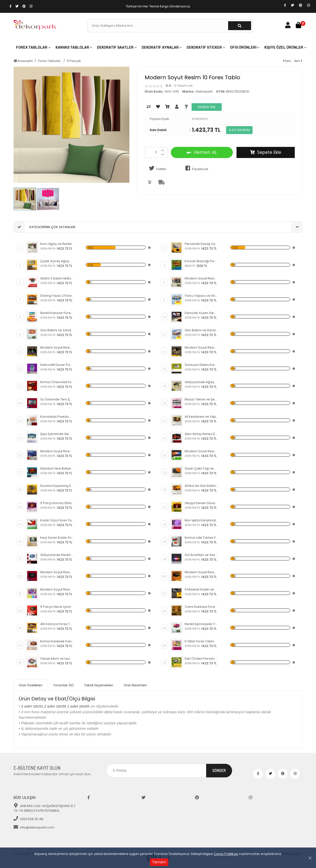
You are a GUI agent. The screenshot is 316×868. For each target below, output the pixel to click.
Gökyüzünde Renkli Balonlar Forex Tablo (57, 555)
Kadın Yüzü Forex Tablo (57, 520)
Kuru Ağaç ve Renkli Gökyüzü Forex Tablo (57, 244)
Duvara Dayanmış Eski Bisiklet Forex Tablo (57, 486)
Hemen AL (202, 152)
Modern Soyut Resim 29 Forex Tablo (202, 572)
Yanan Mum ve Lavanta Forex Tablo (57, 659)
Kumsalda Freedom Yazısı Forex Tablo (57, 417)
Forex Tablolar (50, 61)
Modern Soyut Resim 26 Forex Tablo (202, 347)
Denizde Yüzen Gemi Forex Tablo (202, 313)
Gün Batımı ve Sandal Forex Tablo (57, 330)
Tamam (159, 862)
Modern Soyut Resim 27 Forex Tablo (57, 347)
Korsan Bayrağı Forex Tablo (202, 261)
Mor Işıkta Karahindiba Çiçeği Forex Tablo (202, 520)
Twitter (157, 168)
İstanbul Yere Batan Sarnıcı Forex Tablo (57, 468)
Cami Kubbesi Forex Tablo (202, 607)
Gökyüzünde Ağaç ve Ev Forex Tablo (202, 382)
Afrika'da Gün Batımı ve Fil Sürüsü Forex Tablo (202, 486)
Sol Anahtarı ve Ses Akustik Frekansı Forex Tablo (202, 555)
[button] (33, 48)
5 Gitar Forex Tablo (199, 641)
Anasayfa (23, 61)
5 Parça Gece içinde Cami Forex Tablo (57, 607)
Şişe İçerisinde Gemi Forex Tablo (57, 434)
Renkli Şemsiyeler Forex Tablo (202, 624)
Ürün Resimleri (135, 685)
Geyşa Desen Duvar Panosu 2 (202, 503)
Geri (287, 61)
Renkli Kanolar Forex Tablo (57, 313)
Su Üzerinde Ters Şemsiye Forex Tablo (57, 399)
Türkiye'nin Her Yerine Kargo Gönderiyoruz (158, 6)
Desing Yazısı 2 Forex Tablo (57, 296)
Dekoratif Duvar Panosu (57, 365)
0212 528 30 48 (28, 819)
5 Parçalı (74, 61)
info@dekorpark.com (34, 827)
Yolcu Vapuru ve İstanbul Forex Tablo (202, 296)
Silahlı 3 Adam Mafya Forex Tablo (57, 278)
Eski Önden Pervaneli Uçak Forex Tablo (202, 659)
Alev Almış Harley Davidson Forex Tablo (202, 434)
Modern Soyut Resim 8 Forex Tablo (202, 451)
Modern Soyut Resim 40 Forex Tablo (202, 278)
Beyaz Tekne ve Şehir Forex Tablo (202, 399)
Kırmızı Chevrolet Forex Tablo (57, 382)
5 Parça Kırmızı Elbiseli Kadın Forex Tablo (57, 503)
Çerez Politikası (226, 854)
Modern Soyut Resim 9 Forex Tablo (57, 451)
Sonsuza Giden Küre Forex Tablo (202, 365)
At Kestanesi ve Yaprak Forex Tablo (202, 417)
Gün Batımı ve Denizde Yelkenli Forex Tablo (202, 330)
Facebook (196, 168)
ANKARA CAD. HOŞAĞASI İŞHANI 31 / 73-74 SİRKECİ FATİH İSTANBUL (44, 808)
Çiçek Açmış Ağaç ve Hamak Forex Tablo (57, 261)
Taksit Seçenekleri (99, 685)
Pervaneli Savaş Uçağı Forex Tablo (202, 244)
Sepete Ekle (266, 152)
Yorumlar (63, 685)
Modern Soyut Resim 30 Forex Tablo (57, 589)
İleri (298, 61)
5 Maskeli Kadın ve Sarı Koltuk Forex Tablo (202, 589)
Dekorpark (204, 91)
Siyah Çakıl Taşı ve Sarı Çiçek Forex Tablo (202, 468)
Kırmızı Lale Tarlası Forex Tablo (202, 538)
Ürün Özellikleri (31, 685)
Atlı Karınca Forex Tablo (57, 624)
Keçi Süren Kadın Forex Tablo (57, 538)
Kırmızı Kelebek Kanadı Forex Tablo (57, 641)
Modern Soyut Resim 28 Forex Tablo (57, 572)
